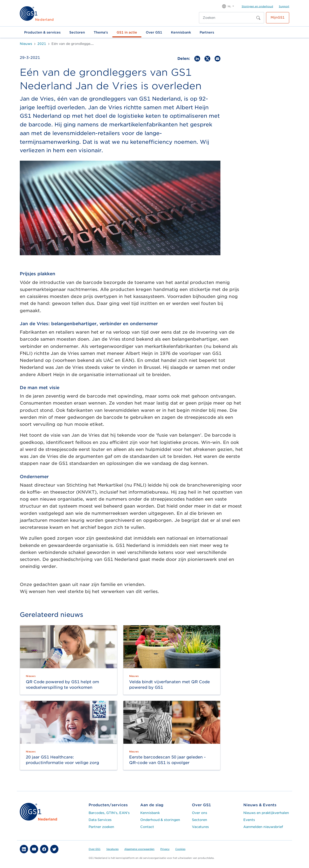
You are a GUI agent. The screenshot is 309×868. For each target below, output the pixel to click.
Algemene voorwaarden (139, 849)
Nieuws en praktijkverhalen (266, 813)
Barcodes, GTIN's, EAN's (109, 813)
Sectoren (77, 32)
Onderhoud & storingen (160, 820)
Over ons (200, 813)
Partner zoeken (101, 827)
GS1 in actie (127, 32)
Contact (147, 827)
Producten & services (42, 32)
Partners (207, 32)
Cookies (180, 849)
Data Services (100, 820)
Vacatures (200, 827)
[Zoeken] (226, 18)
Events (249, 820)
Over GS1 (154, 32)
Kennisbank (181, 32)
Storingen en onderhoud (257, 6)
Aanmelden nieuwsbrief (263, 827)
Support (284, 6)
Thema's (101, 32)
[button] (228, 6)
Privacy (165, 849)
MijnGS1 (278, 17)
